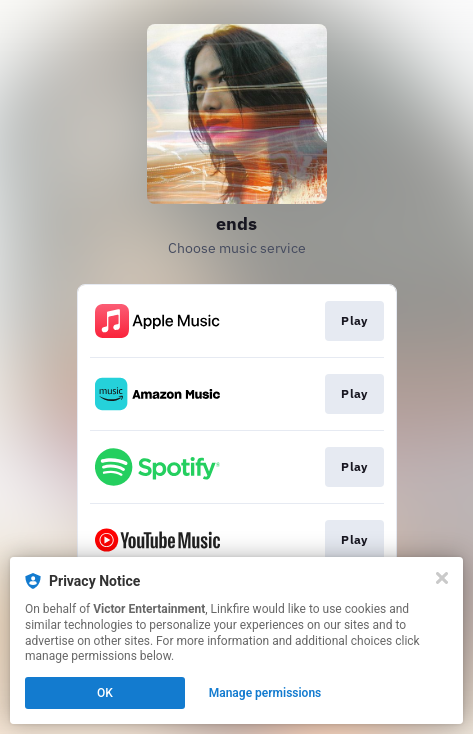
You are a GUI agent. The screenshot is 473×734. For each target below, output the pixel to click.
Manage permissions (265, 693)
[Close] (442, 578)
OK (105, 693)
